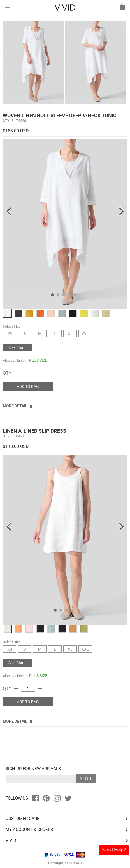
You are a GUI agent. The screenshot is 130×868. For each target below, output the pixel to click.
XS (10, 334)
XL (70, 334)
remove (16, 373)
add (40, 373)
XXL (85, 334)
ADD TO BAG (28, 386)
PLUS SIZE (38, 360)
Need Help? (114, 850)
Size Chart (17, 347)
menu (8, 8)
